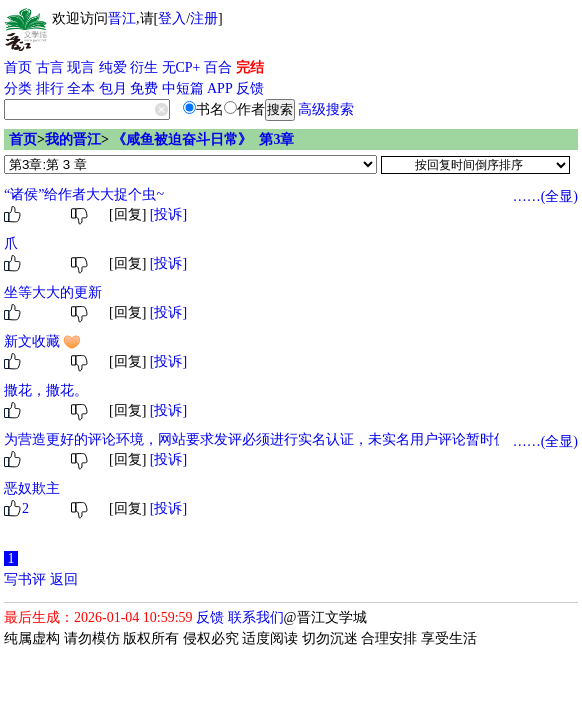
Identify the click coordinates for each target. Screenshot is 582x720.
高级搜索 (326, 109)
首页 (18, 67)
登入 (172, 18)
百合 (218, 67)
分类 (18, 88)
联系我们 (256, 617)
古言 (50, 67)
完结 (250, 67)
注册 (204, 18)
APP (220, 88)
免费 (144, 88)
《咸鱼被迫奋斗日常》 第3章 (203, 139)
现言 (81, 67)
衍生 (144, 67)
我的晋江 (73, 139)
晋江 (122, 18)
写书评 (25, 579)
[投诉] (168, 214)
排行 (50, 88)
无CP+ (181, 67)
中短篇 (183, 88)
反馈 (250, 88)
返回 (64, 579)
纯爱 (113, 67)
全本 (81, 88)
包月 (113, 88)
